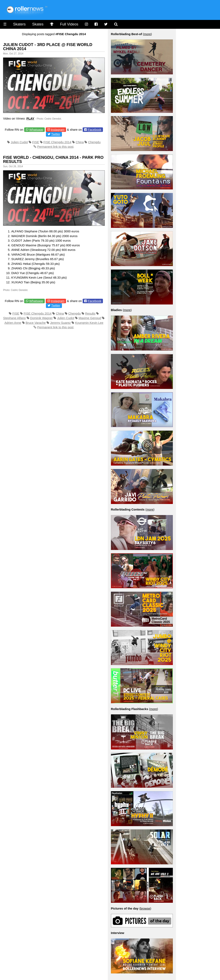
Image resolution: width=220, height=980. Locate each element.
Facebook (95, 130)
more (147, 34)
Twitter (56, 134)
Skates (38, 24)
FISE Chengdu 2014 (57, 142)
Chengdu (94, 142)
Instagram (58, 130)
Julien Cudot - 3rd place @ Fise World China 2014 (48, 47)
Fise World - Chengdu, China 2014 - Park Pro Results (53, 159)
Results (90, 313)
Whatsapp (36, 130)
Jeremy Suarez (60, 323)
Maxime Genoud (90, 318)
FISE (36, 142)
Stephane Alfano (14, 318)
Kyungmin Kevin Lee (89, 323)
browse (145, 908)
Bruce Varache (36, 323)
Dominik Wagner (41, 318)
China (80, 142)
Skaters (19, 24)
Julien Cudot (19, 142)
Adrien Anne (13, 323)
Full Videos (69, 24)
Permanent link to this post (55, 147)
